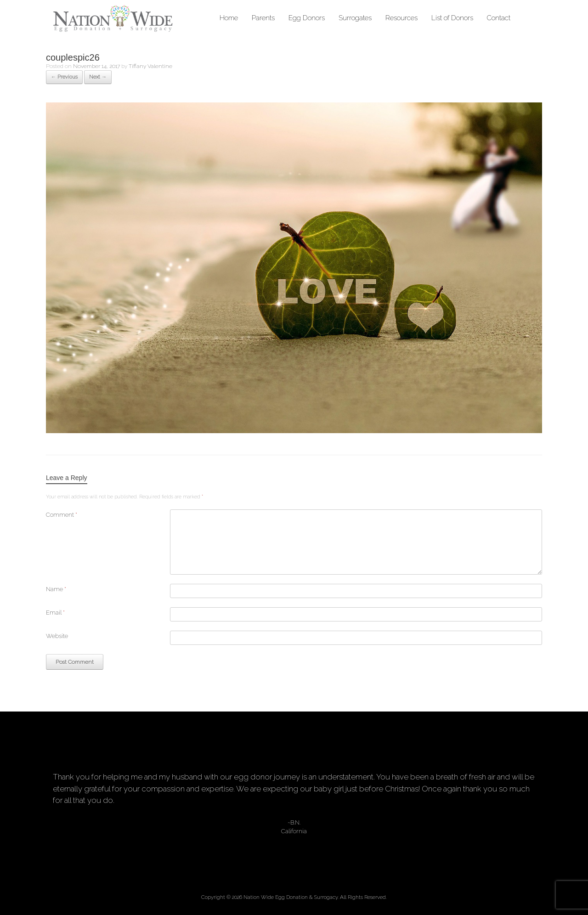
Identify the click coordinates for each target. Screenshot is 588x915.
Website (57, 636)
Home (229, 18)
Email (55, 613)
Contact (499, 18)
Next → (98, 77)
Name (56, 589)
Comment (62, 515)
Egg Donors (307, 18)
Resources (401, 18)
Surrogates (355, 18)
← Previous (64, 77)
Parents (263, 18)
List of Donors (452, 18)
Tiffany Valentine (150, 66)
